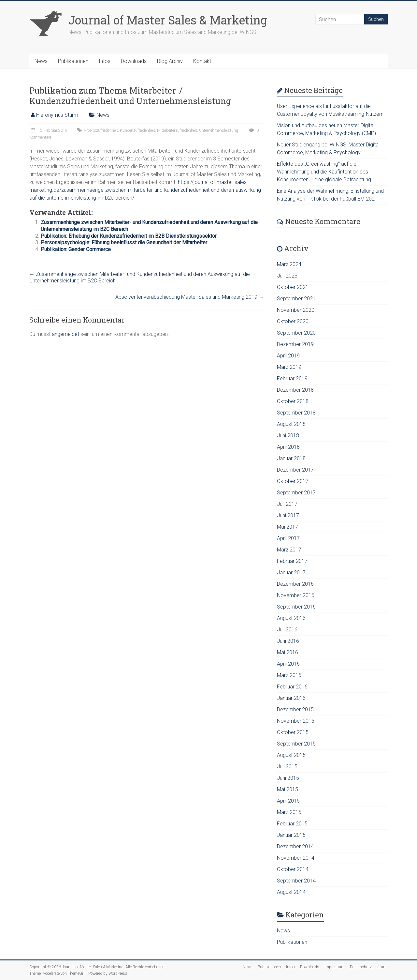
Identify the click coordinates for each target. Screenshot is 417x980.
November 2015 (296, 721)
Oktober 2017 (293, 481)
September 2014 (296, 881)
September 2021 (296, 299)
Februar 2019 (292, 378)
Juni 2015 (288, 778)
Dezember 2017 (295, 470)
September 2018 (296, 413)
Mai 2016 (288, 652)
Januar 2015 (291, 835)
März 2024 (289, 264)
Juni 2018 (288, 436)
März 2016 (289, 675)
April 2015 (288, 801)
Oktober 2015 (293, 732)
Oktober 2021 (293, 287)
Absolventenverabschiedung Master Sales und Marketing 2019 (190, 297)
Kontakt (202, 61)
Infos (105, 61)
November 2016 (296, 595)
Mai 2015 (288, 789)
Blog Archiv (170, 61)
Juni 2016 (288, 641)
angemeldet (65, 334)
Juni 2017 (288, 515)
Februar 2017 (292, 561)
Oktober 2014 (293, 869)
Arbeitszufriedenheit (101, 130)
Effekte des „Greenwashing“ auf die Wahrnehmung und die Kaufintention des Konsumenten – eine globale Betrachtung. (325, 172)
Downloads (134, 61)
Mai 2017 (288, 527)
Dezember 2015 (295, 709)
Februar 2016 (292, 687)
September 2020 (296, 333)
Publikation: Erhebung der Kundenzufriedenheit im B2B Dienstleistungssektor (129, 236)
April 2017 (288, 538)
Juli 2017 (287, 504)
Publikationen (73, 61)
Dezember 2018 (295, 390)
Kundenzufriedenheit (137, 130)
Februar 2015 (292, 824)
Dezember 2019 (295, 344)
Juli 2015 (287, 767)
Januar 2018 (291, 458)
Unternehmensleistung (219, 130)
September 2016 (296, 607)
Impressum (335, 967)
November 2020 (296, 310)
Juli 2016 (287, 630)
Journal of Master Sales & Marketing (168, 20)
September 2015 (296, 744)
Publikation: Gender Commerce (76, 249)
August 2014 (291, 892)
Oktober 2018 (293, 401)
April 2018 (288, 447)
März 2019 (289, 367)
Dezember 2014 (295, 846)
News (41, 61)
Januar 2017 (291, 573)
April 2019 (288, 356)
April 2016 (288, 664)
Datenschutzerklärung (369, 967)
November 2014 (296, 858)
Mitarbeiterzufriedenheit (177, 130)
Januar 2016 (291, 698)
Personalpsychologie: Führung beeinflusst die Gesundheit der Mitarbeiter (124, 242)
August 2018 (291, 424)
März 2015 (289, 812)
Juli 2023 (287, 276)
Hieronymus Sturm (57, 115)
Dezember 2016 (295, 584)
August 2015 (291, 755)
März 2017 (289, 550)
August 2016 (291, 618)
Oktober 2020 (293, 321)
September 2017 (296, 493)
